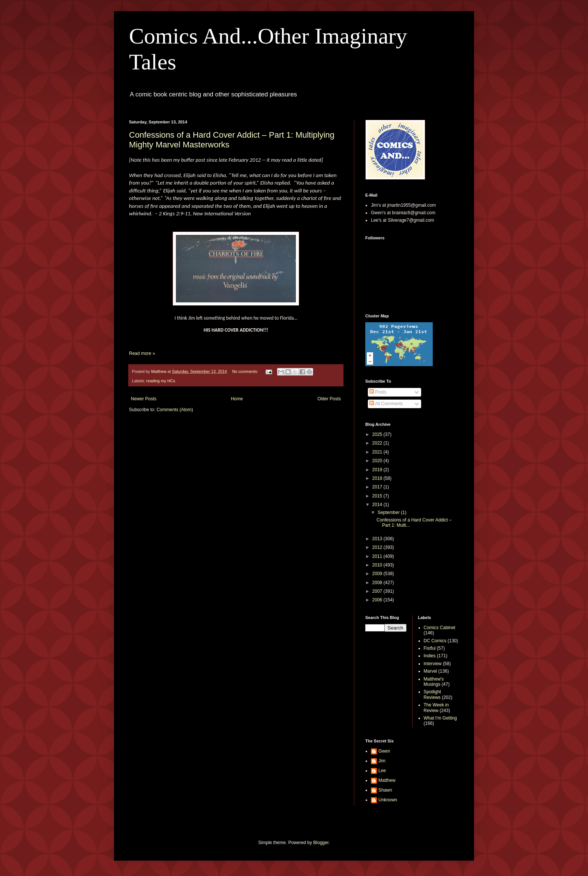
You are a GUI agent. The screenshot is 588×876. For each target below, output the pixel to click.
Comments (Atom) (175, 410)
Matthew (387, 780)
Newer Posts (144, 399)
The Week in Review (436, 708)
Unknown (388, 800)
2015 (378, 496)
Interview (433, 664)
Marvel (430, 671)
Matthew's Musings (434, 682)
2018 (378, 478)
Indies (430, 656)
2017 (378, 487)
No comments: (246, 371)
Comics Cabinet (440, 628)
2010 (378, 565)
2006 (378, 600)
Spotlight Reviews (433, 694)
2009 (378, 574)
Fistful (430, 648)
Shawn (385, 790)
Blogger (321, 843)
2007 (378, 591)
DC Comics (435, 641)
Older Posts (329, 399)
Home (237, 399)
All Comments (386, 404)
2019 (378, 470)
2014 (378, 505)
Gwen (384, 751)
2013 (378, 539)
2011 (378, 556)
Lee (382, 771)
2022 (378, 443)
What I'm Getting (440, 718)
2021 (378, 452)
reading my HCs (161, 381)
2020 (378, 461)
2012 (378, 547)
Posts (378, 392)
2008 (378, 583)
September (389, 512)
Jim (382, 761)
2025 (378, 434)
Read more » (142, 353)
